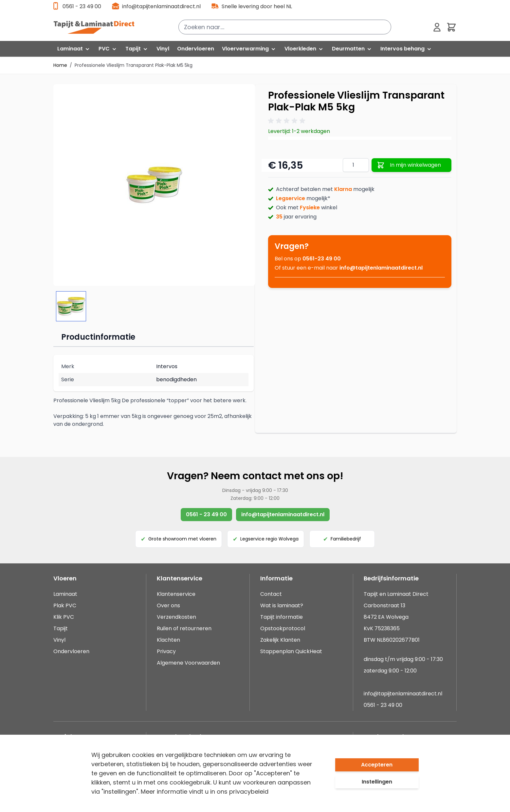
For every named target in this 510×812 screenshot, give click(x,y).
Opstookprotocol (283, 628)
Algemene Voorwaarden (188, 663)
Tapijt (61, 628)
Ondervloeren (71, 651)
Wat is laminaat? (282, 605)
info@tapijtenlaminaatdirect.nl (161, 6)
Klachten (168, 640)
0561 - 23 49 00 (82, 6)
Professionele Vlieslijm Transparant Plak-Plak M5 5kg (134, 65)
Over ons (168, 605)
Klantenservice (176, 594)
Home (60, 65)
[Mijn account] (437, 27)
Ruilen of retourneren (184, 628)
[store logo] (98, 27)
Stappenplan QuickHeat (291, 651)
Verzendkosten (176, 617)
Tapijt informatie (282, 617)
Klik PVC (64, 617)
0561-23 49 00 (322, 259)
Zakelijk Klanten (280, 640)
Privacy (166, 651)
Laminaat (65, 594)
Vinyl (59, 640)
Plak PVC (65, 605)
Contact (271, 594)
